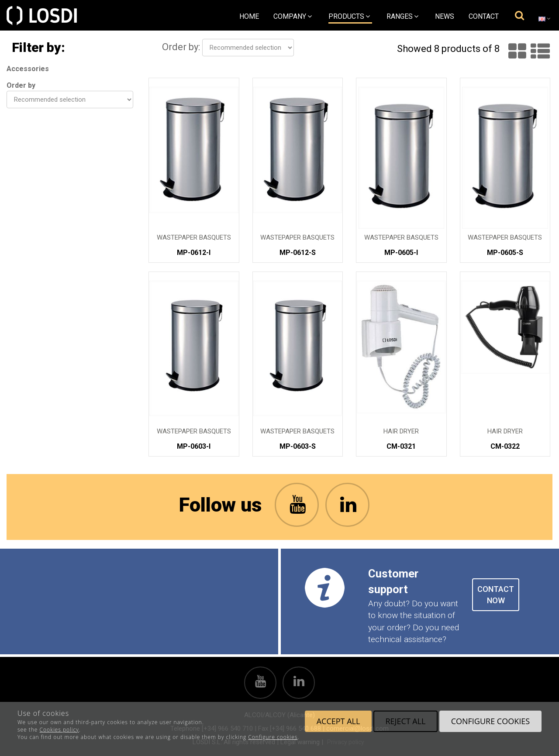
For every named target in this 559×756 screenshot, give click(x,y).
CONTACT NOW (496, 595)
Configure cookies (273, 737)
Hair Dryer (401, 431)
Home (249, 16)
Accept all (338, 721)
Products (349, 16)
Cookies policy (59, 730)
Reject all (405, 721)
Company (293, 16)
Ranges (402, 16)
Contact (484, 16)
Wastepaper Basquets (194, 238)
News (445, 16)
